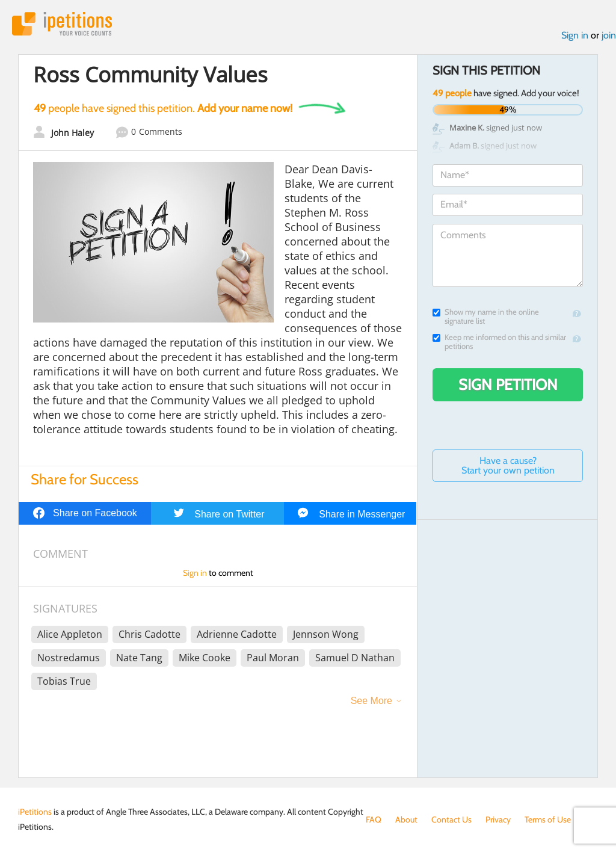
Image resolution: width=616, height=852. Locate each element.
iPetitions (62, 24)
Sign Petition (508, 384)
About (406, 820)
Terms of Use (548, 820)
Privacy (498, 820)
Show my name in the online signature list (486, 316)
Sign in (575, 35)
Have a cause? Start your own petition (508, 465)
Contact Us (451, 820)
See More (371, 701)
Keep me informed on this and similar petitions (499, 342)
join (609, 35)
